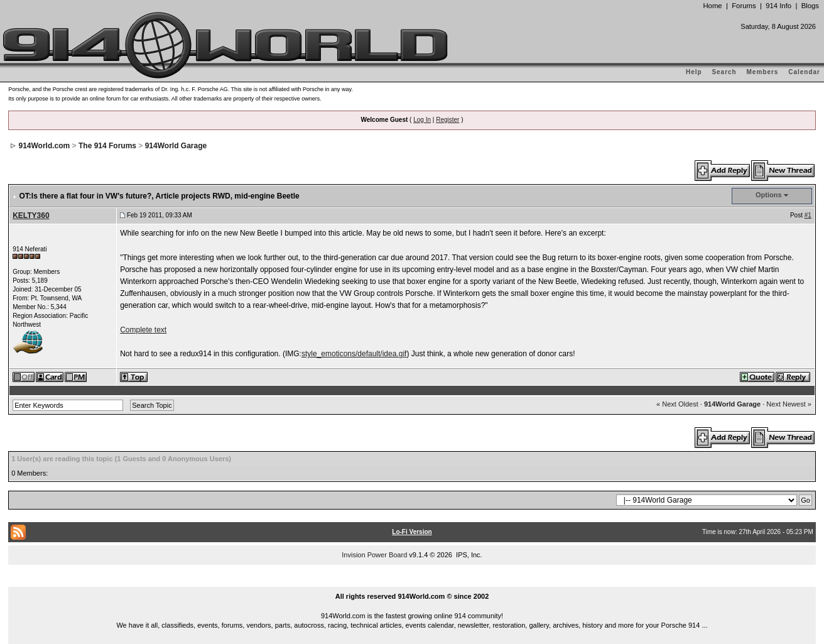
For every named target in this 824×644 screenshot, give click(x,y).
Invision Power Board (374, 555)
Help (694, 72)
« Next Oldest (677, 404)
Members (763, 72)
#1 (808, 215)
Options (769, 195)
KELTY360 (31, 216)
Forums (744, 6)
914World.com (44, 146)
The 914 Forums (107, 146)
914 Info (778, 6)
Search (724, 72)
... (412, 582)
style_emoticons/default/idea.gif (354, 354)
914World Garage (176, 146)
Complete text (143, 330)
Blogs (810, 6)
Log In (422, 120)
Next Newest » (789, 404)
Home (712, 6)
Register (447, 120)
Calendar (804, 72)
